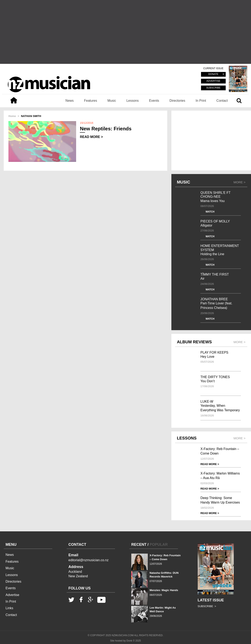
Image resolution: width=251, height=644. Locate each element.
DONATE (213, 74)
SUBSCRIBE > (207, 606)
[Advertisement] (125, 32)
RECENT (139, 545)
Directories (177, 101)
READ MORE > (91, 137)
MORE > (239, 182)
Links (9, 608)
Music (112, 101)
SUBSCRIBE (213, 88)
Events (154, 101)
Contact (222, 101)
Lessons (132, 101)
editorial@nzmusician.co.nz (89, 560)
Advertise (12, 595)
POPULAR (159, 545)
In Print (201, 101)
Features (91, 101)
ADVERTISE (213, 81)
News (70, 101)
